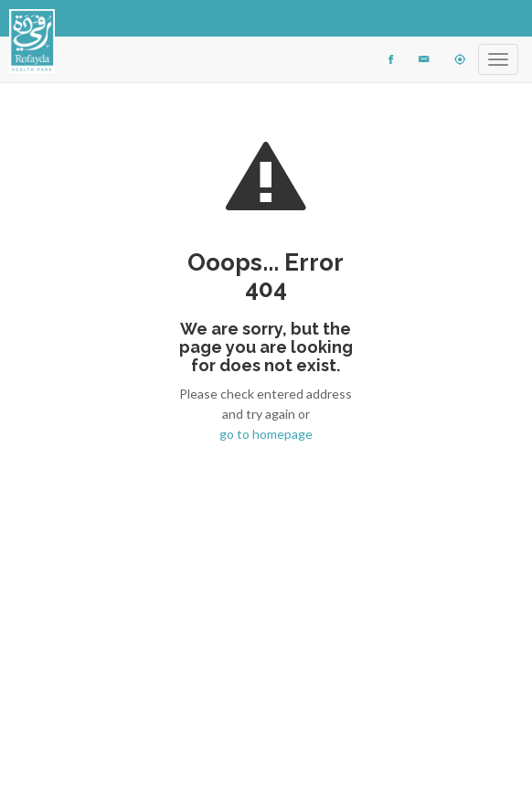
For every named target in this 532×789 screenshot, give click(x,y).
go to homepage (266, 434)
